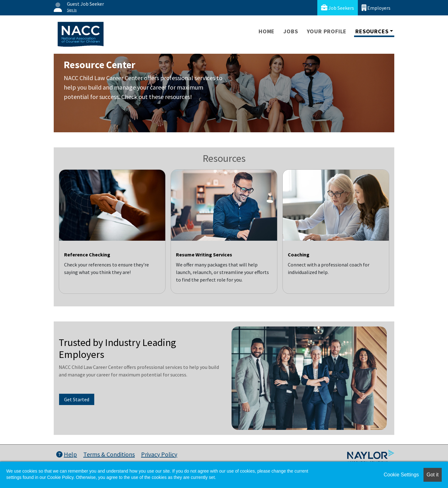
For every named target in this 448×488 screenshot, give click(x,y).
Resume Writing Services (204, 255)
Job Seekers (338, 8)
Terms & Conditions (109, 454)
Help (67, 454)
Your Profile (327, 31)
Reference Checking (87, 255)
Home (267, 31)
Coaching (299, 255)
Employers (376, 8)
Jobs (291, 31)
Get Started (77, 399)
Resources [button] (372, 31)
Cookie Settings (401, 475)
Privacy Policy (159, 454)
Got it (433, 475)
